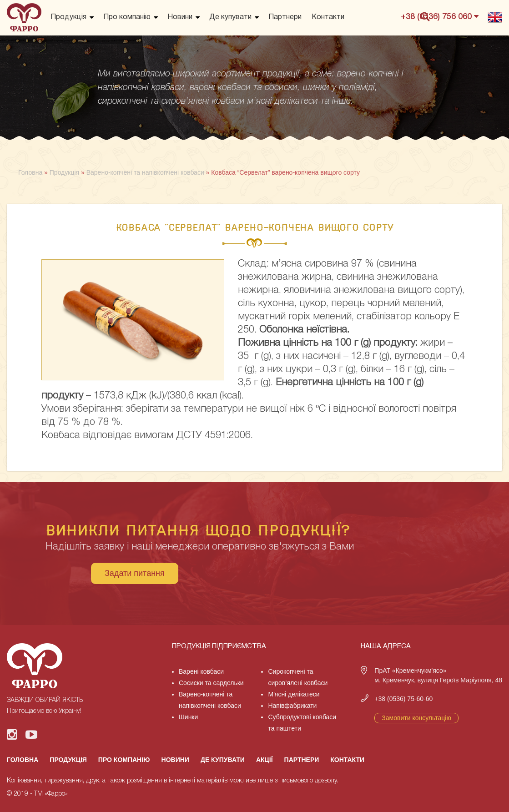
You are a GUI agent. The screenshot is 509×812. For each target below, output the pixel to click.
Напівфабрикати (292, 706)
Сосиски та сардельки (211, 683)
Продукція (68, 17)
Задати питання (135, 573)
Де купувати (230, 17)
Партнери (285, 17)
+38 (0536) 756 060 (440, 16)
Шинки (188, 717)
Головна (23, 760)
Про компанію (127, 17)
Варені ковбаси (201, 671)
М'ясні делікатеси (294, 694)
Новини (180, 17)
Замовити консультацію (416, 718)
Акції (265, 760)
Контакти (328, 17)
